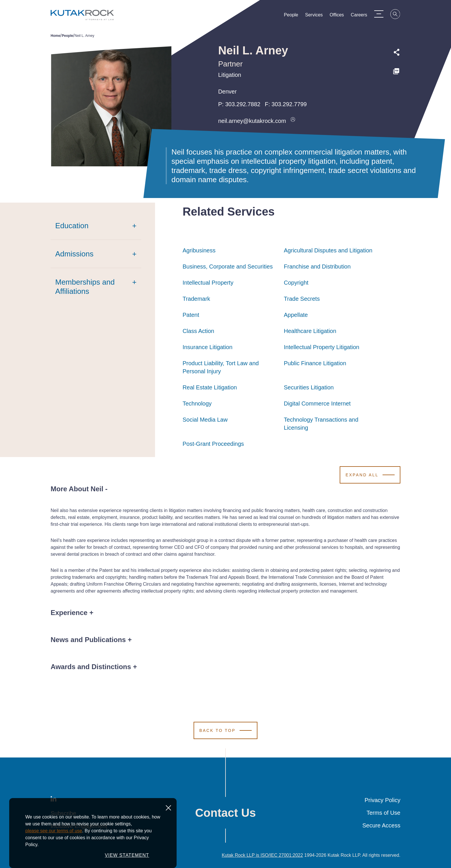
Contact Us (225, 813)
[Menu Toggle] (382, 14)
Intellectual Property (208, 283)
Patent (191, 315)
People (295, 16)
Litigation (230, 75)
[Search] (399, 15)
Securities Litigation (309, 387)
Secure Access (381, 825)
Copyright (296, 283)
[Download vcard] (293, 121)
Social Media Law (205, 420)
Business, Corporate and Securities (228, 267)
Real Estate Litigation (210, 387)
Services (317, 16)
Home (55, 36)
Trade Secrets (302, 299)
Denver (227, 92)
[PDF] (397, 71)
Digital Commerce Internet (317, 403)
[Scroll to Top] (225, 730)
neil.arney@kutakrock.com (252, 121)
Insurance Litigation (208, 347)
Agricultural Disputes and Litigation (328, 250)
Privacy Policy (383, 800)
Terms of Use (383, 813)
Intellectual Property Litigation (322, 347)
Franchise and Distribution (317, 267)
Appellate (296, 315)
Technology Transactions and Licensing (331, 424)
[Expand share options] (397, 52)
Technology (197, 403)
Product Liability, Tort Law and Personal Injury (230, 367)
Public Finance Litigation (315, 363)
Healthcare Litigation (310, 331)
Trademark (196, 299)
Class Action (198, 331)
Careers (363, 16)
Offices (341, 16)
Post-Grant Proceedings (213, 444)
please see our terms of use (54, 831)
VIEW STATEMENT (127, 855)
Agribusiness (199, 250)
